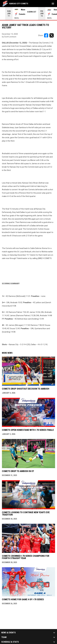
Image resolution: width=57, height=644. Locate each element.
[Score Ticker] (28, 14)
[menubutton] (53, 4)
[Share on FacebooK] (46, 35)
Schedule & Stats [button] (10, 642)
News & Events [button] (8, 633)
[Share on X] (52, 35)
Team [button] (4, 637)
